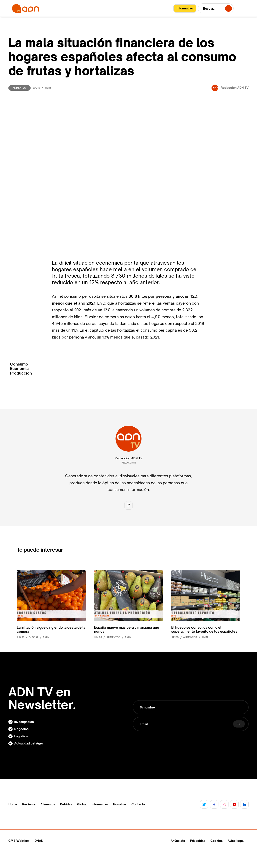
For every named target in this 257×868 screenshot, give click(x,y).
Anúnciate (178, 841)
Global (82, 804)
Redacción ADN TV (129, 458)
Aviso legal (236, 841)
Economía (19, 369)
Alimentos (19, 88)
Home (13, 804)
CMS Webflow (19, 841)
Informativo (100, 804)
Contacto (138, 804)
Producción (21, 373)
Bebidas (66, 804)
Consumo (19, 364)
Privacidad (198, 841)
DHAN (39, 841)
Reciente (29, 804)
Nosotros (120, 804)
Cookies (217, 841)
